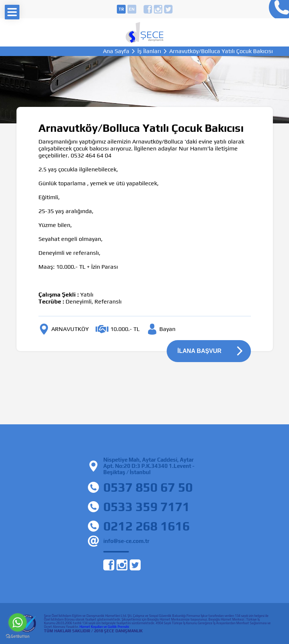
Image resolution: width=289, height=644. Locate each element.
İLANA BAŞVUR (199, 351)
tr (121, 9)
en (132, 9)
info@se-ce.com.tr (126, 541)
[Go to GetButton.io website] (18, 636)
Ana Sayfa (116, 51)
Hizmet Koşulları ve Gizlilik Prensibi (104, 627)
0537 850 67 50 (148, 487)
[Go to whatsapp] (18, 622)
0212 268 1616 (147, 526)
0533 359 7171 (147, 507)
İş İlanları (149, 51)
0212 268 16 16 (277, 9)
